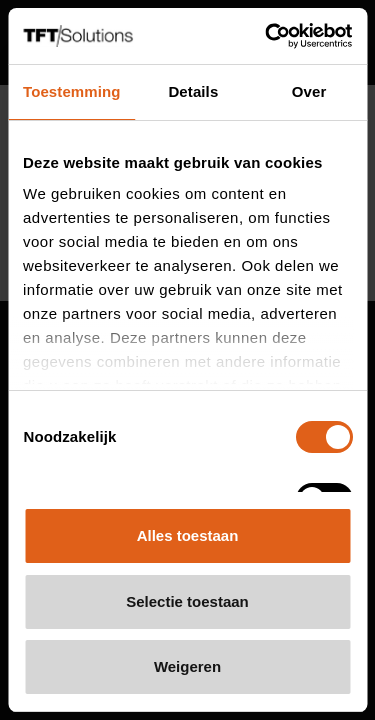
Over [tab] (309, 91)
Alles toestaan (188, 535)
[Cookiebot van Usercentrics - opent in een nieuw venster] (267, 36)
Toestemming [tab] (72, 91)
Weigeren (187, 666)
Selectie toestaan (187, 601)
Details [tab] (193, 91)
